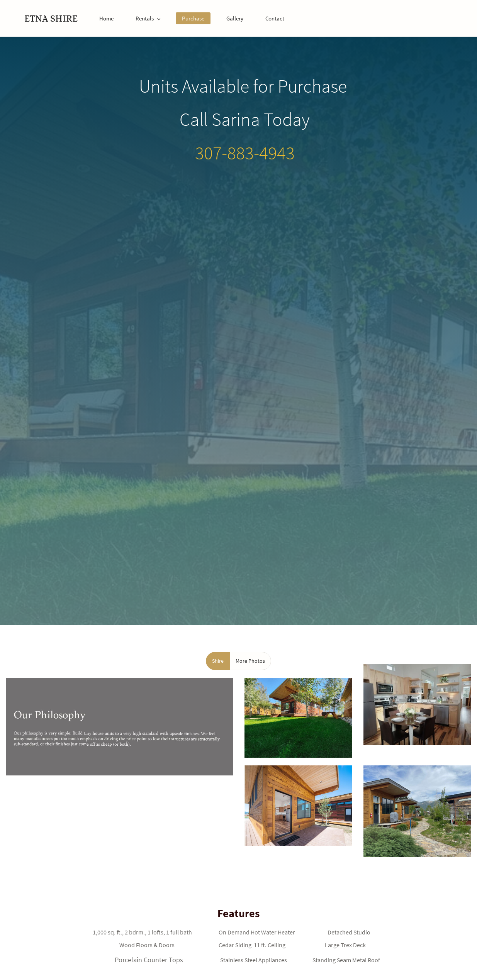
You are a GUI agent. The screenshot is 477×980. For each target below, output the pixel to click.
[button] (218, 661)
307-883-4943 (245, 153)
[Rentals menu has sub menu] (148, 18)
